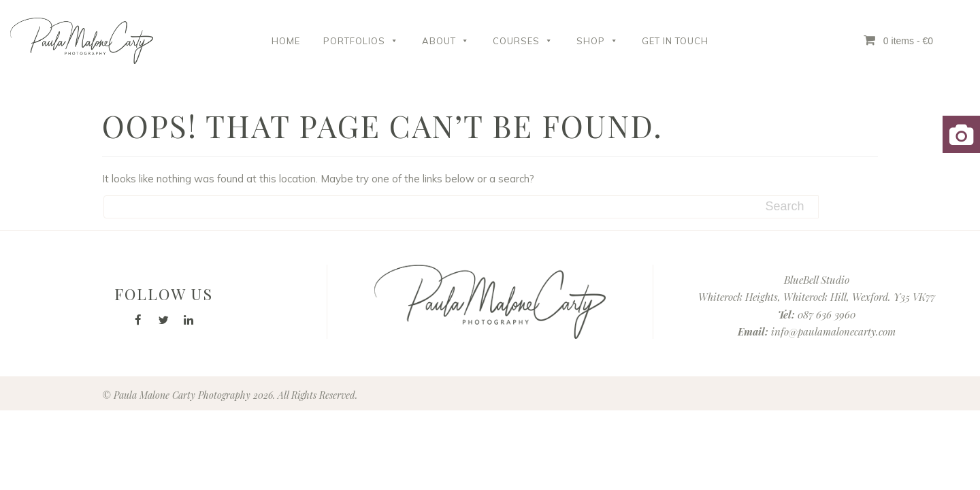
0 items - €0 (898, 40)
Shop (598, 41)
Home (286, 41)
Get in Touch (675, 41)
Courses (523, 41)
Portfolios (361, 41)
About (446, 41)
